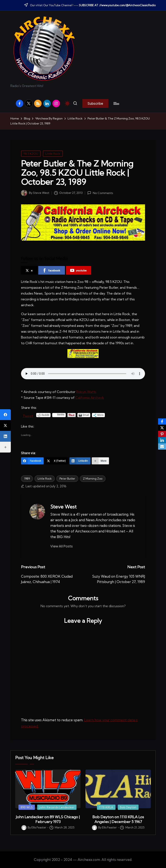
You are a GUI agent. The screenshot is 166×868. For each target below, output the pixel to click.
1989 (27, 479)
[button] (95, 103)
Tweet (28, 415)
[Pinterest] (162, 434)
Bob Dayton (128, 807)
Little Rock (53, 154)
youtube (78, 270)
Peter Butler (67, 479)
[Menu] (116, 103)
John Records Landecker (57, 807)
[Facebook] (32, 461)
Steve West (63, 507)
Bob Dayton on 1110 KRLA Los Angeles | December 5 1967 (118, 819)
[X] (162, 428)
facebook (51, 270)
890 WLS (27, 807)
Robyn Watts (86, 392)
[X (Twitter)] (57, 461)
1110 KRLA (106, 807)
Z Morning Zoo (93, 479)
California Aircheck (90, 398)
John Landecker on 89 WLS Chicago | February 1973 (48, 819)
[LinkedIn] (80, 461)
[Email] (162, 446)
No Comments (100, 193)
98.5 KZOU (31, 154)
